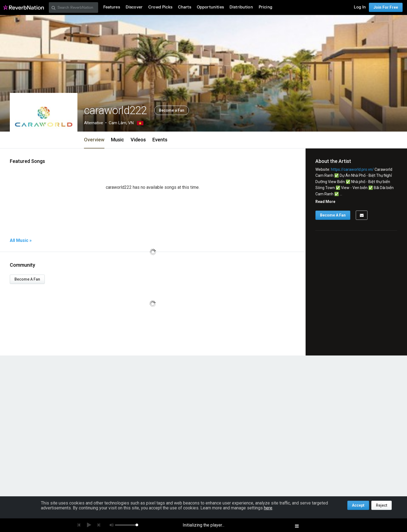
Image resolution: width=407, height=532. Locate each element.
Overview (94, 140)
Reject (382, 505)
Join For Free (386, 7)
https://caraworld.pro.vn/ (352, 169)
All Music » (21, 241)
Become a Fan (172, 110)
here (268, 508)
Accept (358, 505)
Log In (360, 7)
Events (160, 140)
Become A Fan (27, 279)
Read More (325, 202)
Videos (138, 140)
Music (117, 140)
